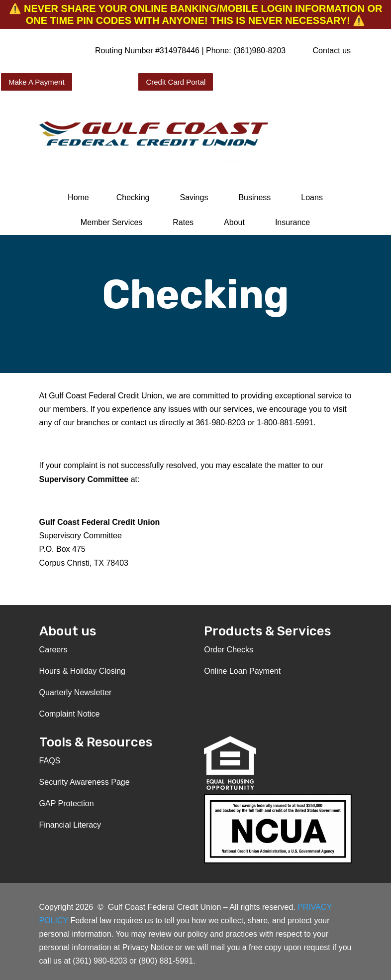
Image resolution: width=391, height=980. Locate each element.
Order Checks (229, 650)
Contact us (332, 51)
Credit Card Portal (176, 82)
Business (254, 197)
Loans (312, 197)
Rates (183, 222)
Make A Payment (37, 82)
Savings (194, 197)
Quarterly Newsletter (76, 692)
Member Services (111, 222)
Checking (133, 197)
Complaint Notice (70, 714)
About (234, 222)
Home (78, 197)
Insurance (293, 222)
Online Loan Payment (242, 671)
